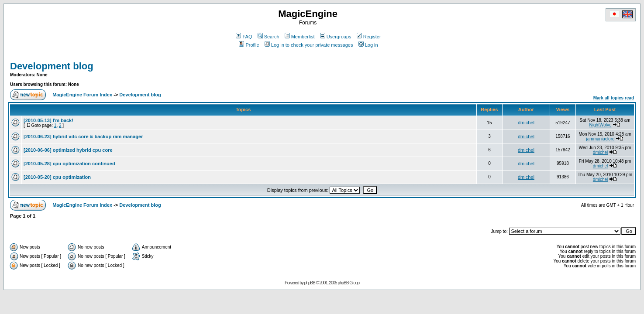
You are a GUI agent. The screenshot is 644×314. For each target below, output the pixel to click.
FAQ (244, 37)
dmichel (526, 123)
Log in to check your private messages (309, 45)
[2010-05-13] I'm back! (48, 120)
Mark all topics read (614, 98)
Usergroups (336, 37)
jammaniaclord (601, 139)
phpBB (310, 283)
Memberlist (300, 37)
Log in (368, 45)
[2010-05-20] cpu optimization (57, 177)
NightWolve (601, 125)
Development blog (52, 66)
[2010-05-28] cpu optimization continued (69, 164)
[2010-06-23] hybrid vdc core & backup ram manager (83, 137)
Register (369, 37)
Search (269, 37)
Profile (249, 45)
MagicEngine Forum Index (82, 95)
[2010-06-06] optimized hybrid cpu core (68, 150)
